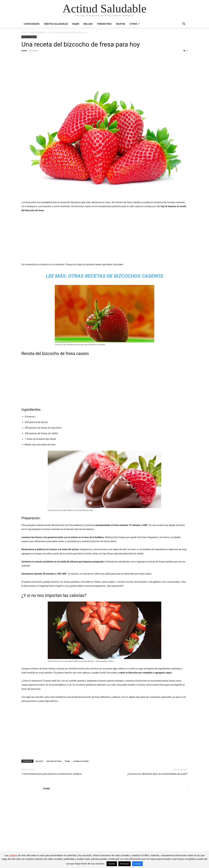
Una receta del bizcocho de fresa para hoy (81, 44)
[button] (184, 24)
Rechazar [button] (125, 864)
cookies (13, 855)
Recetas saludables (38, 32)
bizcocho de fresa (54, 761)
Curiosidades (32, 24)
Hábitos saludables (56, 24)
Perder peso (104, 24)
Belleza (88, 24)
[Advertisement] (104, 238)
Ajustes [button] (112, 864)
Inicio (24, 32)
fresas (67, 761)
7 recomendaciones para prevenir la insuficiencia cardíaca (51, 774)
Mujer (76, 24)
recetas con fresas (81, 761)
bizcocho (39, 761)
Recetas (121, 24)
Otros (133, 24)
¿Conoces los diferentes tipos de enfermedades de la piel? (157, 774)
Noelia (24, 51)
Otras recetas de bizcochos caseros (116, 276)
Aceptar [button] (138, 864)
